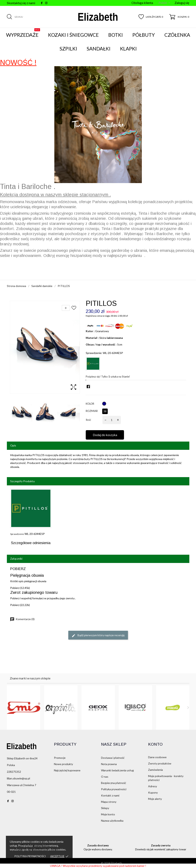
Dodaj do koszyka (105, 435)
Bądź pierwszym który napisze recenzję (98, 635)
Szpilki (68, 49)
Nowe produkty (63, 764)
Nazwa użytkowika (112, 821)
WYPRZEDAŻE (23, 33)
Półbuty (144, 35)
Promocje (60, 758)
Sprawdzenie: (94, 353)
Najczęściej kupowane (67, 770)
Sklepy (105, 808)
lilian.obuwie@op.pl (18, 778)
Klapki (128, 49)
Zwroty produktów (160, 763)
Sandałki (99, 49)
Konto (155, 744)
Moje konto (108, 814)
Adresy (153, 786)
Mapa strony (109, 802)
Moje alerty (155, 799)
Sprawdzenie (17, 534)
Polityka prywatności (30, 856)
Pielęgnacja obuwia (27, 575)
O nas (105, 777)
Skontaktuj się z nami (21, 3)
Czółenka (177, 35)
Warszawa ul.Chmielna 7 (21, 785)
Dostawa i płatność (113, 758)
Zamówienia (155, 770)
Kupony (153, 792)
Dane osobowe (157, 757)
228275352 (14, 772)
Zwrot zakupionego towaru (34, 592)
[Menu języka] (164, 3)
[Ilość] (112, 420)
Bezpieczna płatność (114, 783)
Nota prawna (109, 764)
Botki (116, 35)
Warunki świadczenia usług (117, 770)
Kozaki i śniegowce (73, 35)
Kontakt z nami (110, 795)
